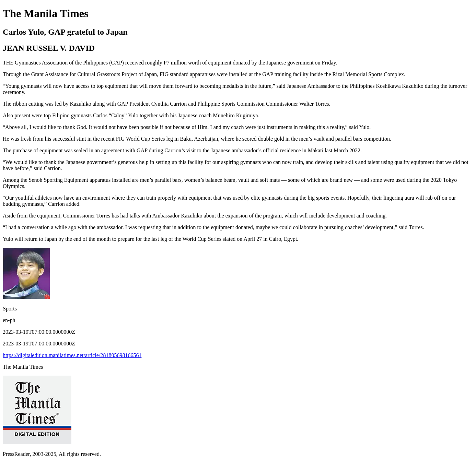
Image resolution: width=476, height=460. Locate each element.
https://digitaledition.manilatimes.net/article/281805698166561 (72, 355)
